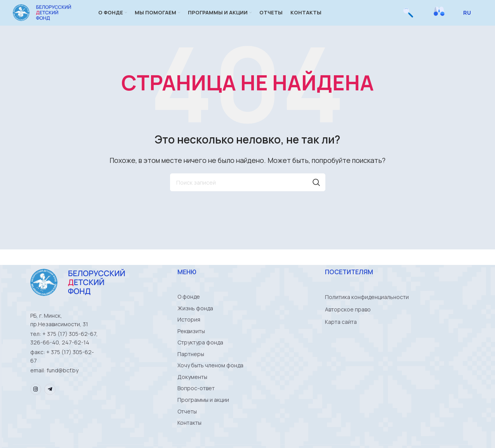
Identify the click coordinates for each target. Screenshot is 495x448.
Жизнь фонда (195, 319)
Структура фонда (200, 356)
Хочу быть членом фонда (210, 381)
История (189, 331)
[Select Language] (470, 17)
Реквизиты (191, 344)
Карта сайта (341, 331)
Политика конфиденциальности (367, 307)
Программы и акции (203, 418)
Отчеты (187, 431)
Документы (192, 394)
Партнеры (191, 369)
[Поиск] (408, 17)
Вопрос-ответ (196, 406)
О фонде (189, 307)
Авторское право (348, 319)
